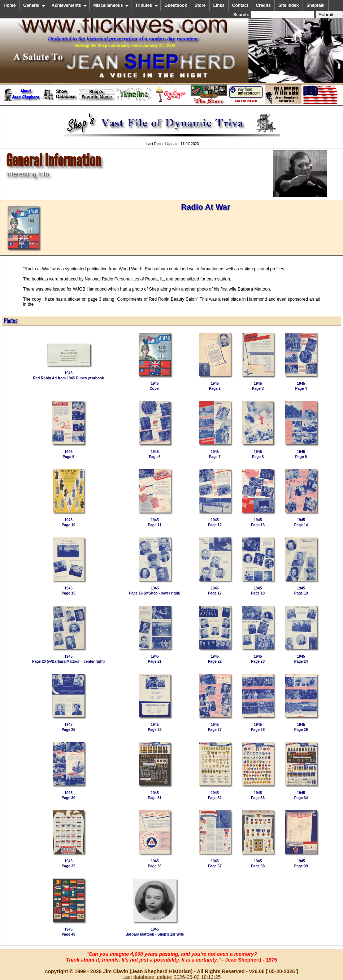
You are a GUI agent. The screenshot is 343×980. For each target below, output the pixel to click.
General (34, 5)
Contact (240, 5)
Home (10, 5)
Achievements (69, 5)
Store (200, 5)
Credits (263, 5)
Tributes (147, 5)
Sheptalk (316, 5)
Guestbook (176, 5)
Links (219, 5)
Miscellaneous (111, 5)
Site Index (289, 5)
